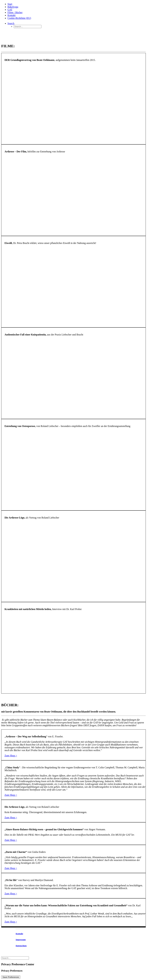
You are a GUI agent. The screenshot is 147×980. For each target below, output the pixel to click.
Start (10, 4)
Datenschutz (21, 946)
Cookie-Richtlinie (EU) (19, 18)
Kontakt (12, 15)
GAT (10, 10)
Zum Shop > (11, 756)
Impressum (21, 940)
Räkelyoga (13, 7)
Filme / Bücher (15, 12)
